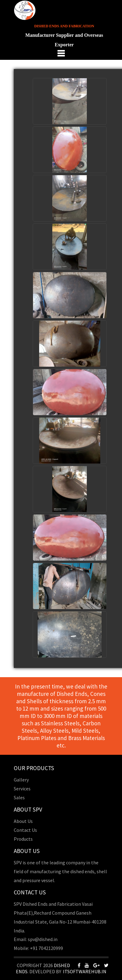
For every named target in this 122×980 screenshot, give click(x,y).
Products (23, 839)
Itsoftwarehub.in (85, 971)
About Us (23, 821)
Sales (19, 797)
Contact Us (25, 830)
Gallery (21, 780)
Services (22, 789)
